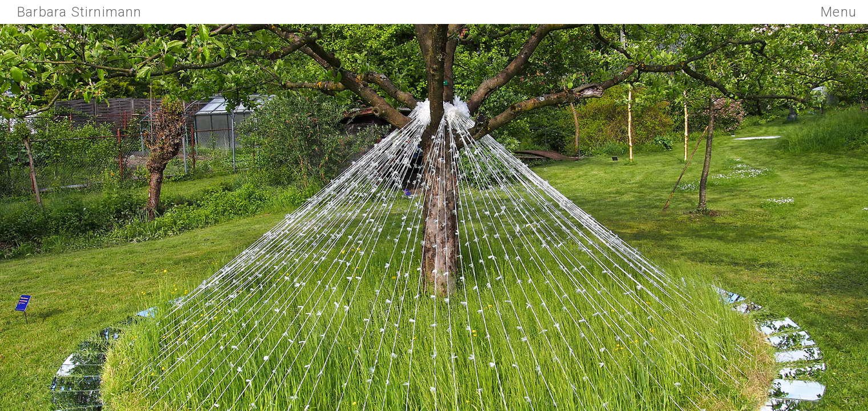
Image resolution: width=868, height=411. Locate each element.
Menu (839, 12)
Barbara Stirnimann (80, 12)
